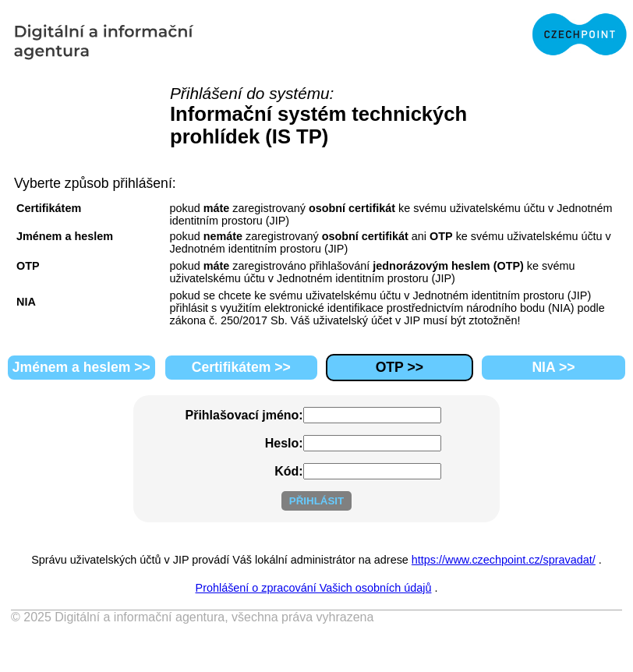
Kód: (288, 471)
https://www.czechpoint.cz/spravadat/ (504, 560)
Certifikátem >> (241, 367)
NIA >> (553, 367)
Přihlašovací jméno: (244, 415)
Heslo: (284, 443)
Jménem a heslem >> (81, 367)
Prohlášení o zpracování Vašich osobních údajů (314, 588)
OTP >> (400, 367)
